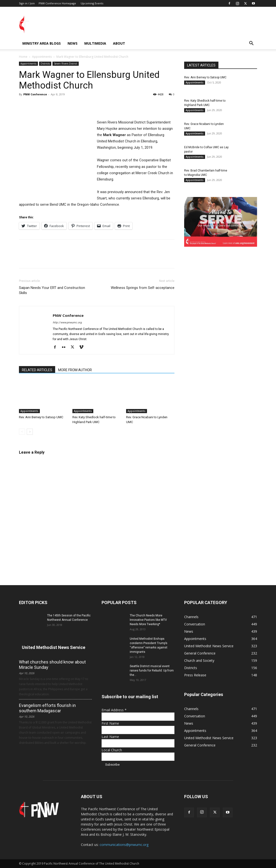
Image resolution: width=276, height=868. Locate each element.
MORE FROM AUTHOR (75, 370)
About (119, 43)
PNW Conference (35, 94)
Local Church (112, 750)
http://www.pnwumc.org (67, 323)
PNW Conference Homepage (57, 3)
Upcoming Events (92, 3)
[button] (251, 44)
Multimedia (95, 43)
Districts (45, 64)
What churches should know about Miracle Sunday (52, 665)
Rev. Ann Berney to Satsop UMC (41, 417)
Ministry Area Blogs (42, 43)
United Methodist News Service (54, 647)
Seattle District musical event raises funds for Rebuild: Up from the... (152, 671)
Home (23, 57)
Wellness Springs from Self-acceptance (143, 288)
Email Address (114, 710)
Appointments (42, 57)
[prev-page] (22, 432)
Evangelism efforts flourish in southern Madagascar (47, 708)
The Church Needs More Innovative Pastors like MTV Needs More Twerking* (148, 620)
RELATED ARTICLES (37, 370)
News (73, 43)
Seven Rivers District (66, 64)
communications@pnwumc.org (124, 845)
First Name (110, 723)
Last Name (110, 737)
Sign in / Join (27, 3)
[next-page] (30, 432)
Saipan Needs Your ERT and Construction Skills (52, 290)
